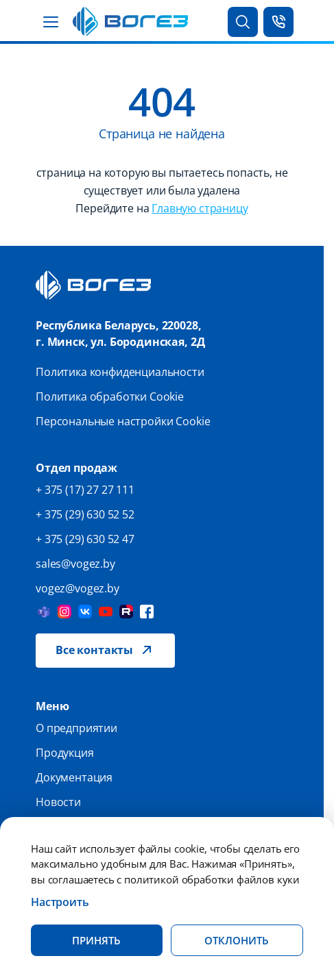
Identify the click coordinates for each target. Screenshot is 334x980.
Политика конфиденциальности (120, 372)
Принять (96, 940)
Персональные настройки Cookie (123, 421)
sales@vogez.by (75, 564)
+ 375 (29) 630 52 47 (85, 539)
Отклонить (237, 940)
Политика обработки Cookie (110, 397)
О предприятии (76, 728)
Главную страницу (200, 208)
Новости (58, 802)
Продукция (65, 753)
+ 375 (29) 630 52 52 (85, 514)
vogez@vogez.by (77, 588)
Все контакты (94, 650)
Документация (74, 777)
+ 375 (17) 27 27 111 (85, 490)
